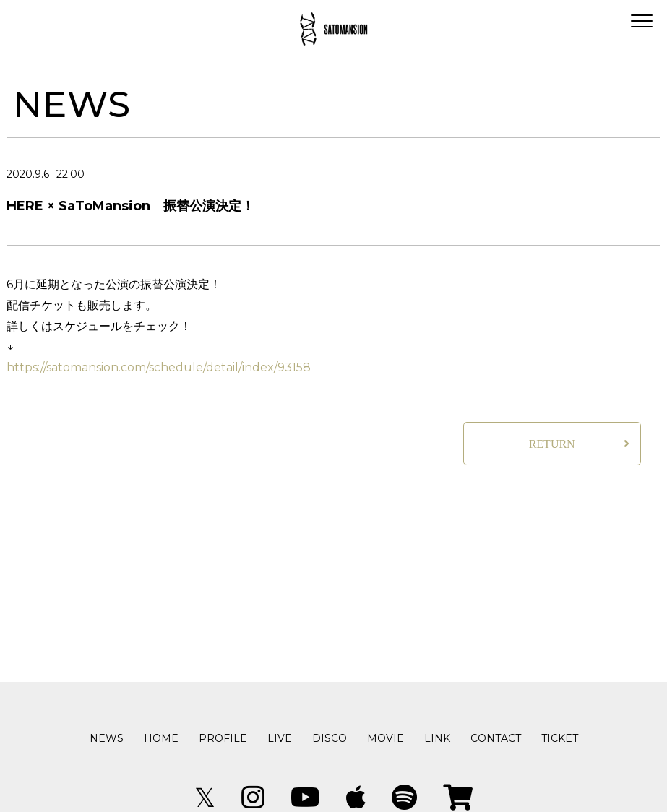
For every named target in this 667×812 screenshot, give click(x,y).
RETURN (552, 444)
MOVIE (386, 738)
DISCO (330, 738)
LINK (437, 738)
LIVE (280, 738)
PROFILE (223, 738)
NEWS (107, 738)
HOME (161, 738)
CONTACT (496, 738)
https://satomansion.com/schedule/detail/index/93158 (159, 367)
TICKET (560, 738)
